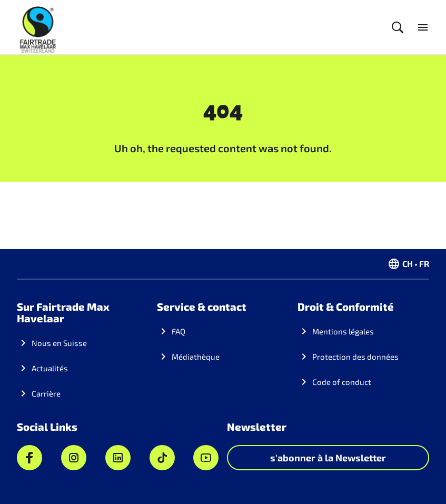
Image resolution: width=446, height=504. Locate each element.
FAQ (179, 331)
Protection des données (355, 357)
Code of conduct (342, 382)
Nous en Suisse (59, 343)
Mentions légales (343, 331)
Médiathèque (196, 357)
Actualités (50, 368)
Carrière (46, 393)
